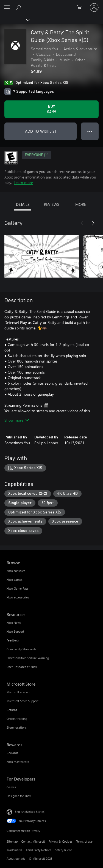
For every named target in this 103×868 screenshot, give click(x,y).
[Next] (93, 223)
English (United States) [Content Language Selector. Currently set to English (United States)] (30, 811)
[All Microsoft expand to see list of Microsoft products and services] (7, 7)
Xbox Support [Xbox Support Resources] (15, 631)
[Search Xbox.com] (19, 7)
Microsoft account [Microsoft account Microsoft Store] (19, 692)
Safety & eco (63, 850)
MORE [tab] (81, 204)
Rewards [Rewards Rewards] (12, 753)
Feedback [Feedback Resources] (13, 640)
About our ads (16, 858)
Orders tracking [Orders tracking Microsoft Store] (17, 719)
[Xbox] (14, 20)
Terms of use (84, 841)
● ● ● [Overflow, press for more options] (90, 131)
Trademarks (14, 850)
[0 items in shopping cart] (81, 7)
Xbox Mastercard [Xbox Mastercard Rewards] (18, 762)
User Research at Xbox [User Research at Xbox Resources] (22, 667)
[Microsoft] (51, 4)
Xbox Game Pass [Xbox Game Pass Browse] (18, 588)
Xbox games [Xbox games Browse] (15, 580)
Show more (17, 420)
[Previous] (82, 223)
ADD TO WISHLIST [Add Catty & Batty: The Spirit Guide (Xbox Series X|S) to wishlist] (41, 131)
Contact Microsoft (33, 841)
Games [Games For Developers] (11, 787)
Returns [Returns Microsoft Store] (12, 710)
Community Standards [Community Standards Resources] (21, 649)
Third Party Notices (39, 850)
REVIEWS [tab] (51, 204)
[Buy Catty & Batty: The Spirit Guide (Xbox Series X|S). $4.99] (51, 109)
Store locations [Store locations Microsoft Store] (17, 727)
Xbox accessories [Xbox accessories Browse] (18, 597)
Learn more (23, 183)
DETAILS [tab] (23, 204)
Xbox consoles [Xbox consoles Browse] (16, 571)
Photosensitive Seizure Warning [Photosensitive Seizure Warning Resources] (28, 658)
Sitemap (12, 841)
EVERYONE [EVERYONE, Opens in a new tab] (37, 155)
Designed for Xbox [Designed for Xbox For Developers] (19, 796)
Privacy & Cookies (61, 841)
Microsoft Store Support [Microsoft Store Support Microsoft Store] (23, 701)
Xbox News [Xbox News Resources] (14, 623)
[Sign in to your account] (94, 7)
